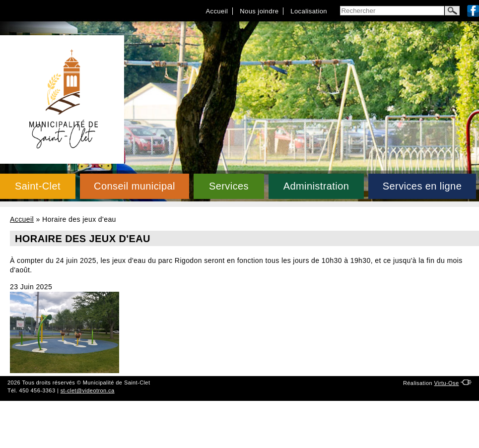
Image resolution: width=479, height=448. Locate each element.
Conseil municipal (135, 186)
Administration (316, 186)
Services (229, 186)
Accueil (217, 11)
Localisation (309, 11)
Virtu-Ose (446, 383)
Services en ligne (422, 186)
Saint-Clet (38, 186)
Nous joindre (259, 11)
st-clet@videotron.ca (88, 390)
